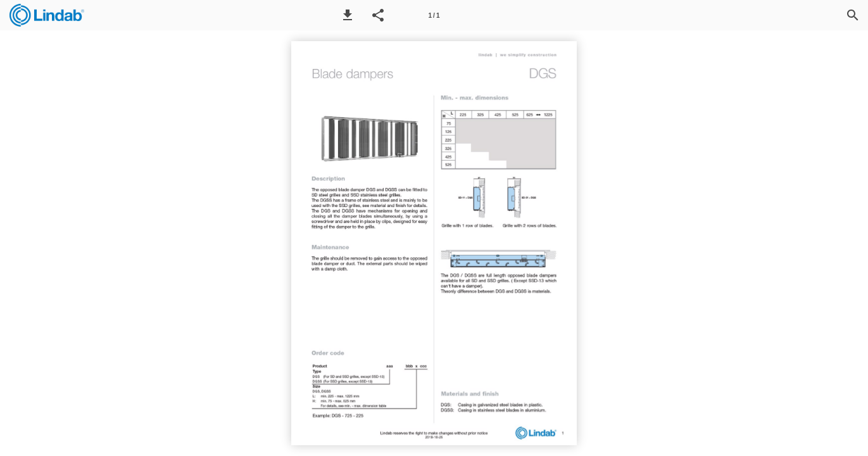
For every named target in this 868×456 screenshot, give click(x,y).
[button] (348, 15)
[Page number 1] (434, 15)
